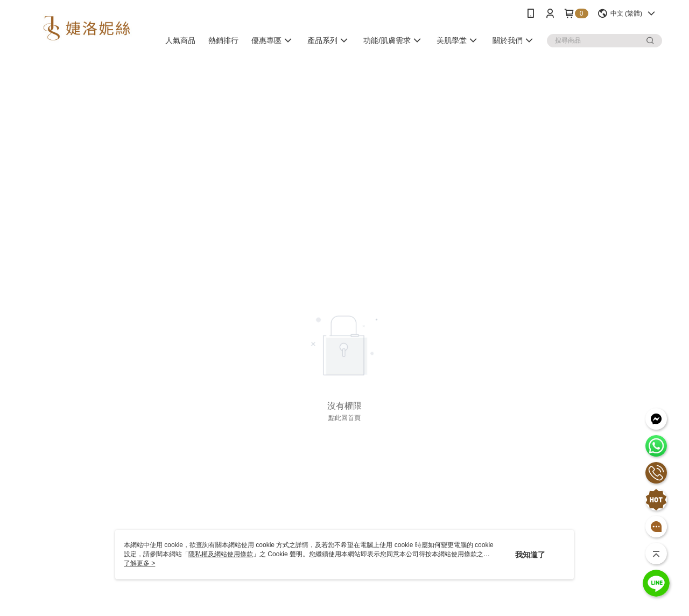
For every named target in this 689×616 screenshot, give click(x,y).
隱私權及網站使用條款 (221, 554)
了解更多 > (139, 563)
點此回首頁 (344, 418)
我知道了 (530, 555)
